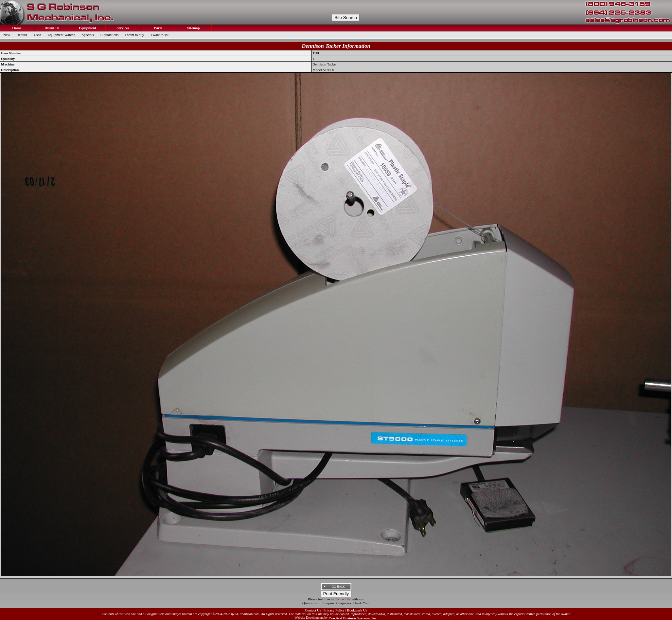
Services (122, 28)
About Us (52, 28)
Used (37, 35)
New (7, 35)
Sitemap (193, 28)
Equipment (87, 28)
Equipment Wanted (62, 35)
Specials (88, 35)
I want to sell (160, 35)
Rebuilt (22, 35)
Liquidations (110, 35)
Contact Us (343, 599)
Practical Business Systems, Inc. (353, 618)
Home (17, 28)
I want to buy (134, 35)
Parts (158, 28)
